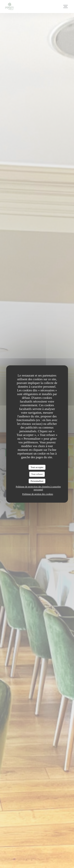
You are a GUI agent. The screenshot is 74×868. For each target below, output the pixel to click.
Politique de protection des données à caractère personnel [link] (38, 488)
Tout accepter (37, 467)
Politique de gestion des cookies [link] (38, 494)
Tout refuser (37, 474)
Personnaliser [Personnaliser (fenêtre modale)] (37, 481)
